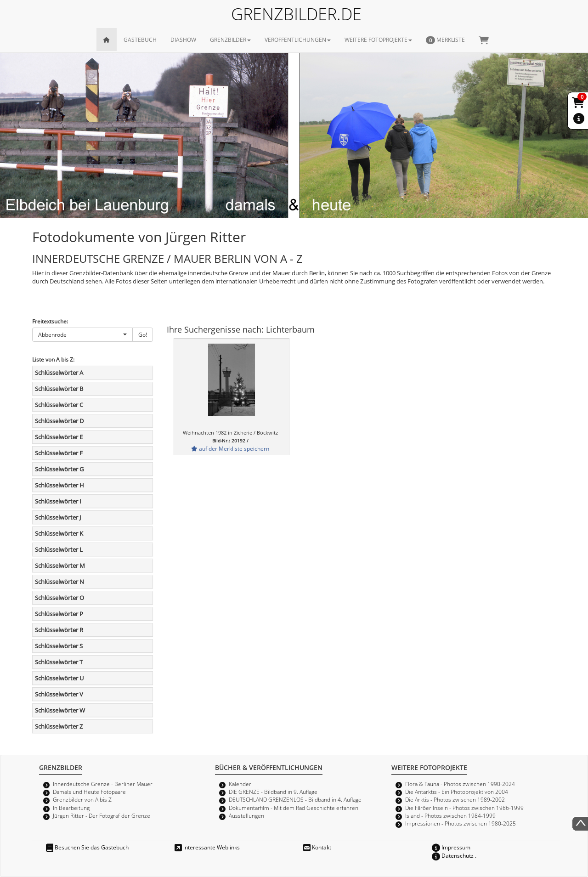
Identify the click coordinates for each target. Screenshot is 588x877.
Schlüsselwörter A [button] (59, 373)
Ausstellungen (246, 815)
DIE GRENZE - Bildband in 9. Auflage (273, 792)
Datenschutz (453, 855)
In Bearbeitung (71, 808)
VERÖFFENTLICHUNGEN (298, 40)
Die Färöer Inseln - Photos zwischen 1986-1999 (464, 808)
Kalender (240, 784)
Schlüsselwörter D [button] (59, 421)
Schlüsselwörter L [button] (59, 549)
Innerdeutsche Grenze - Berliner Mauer (103, 784)
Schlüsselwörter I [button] (58, 501)
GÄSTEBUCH (140, 40)
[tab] (93, 373)
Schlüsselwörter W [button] (60, 710)
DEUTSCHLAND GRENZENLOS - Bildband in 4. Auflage (295, 799)
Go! (143, 334)
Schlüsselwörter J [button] (58, 517)
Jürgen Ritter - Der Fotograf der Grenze (102, 815)
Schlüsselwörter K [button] (59, 533)
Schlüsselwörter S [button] (59, 646)
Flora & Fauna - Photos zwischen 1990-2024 (460, 784)
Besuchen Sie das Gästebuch (87, 847)
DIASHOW (183, 40)
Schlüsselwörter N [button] (59, 582)
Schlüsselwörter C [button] (59, 405)
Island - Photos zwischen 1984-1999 (450, 815)
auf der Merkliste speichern (230, 448)
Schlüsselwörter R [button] (59, 630)
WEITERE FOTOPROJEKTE (378, 40)
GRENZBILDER (230, 40)
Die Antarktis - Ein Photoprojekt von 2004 (457, 792)
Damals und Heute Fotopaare (89, 792)
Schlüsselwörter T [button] (59, 662)
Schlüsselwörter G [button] (59, 469)
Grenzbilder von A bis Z (82, 799)
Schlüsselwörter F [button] (59, 453)
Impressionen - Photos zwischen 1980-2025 (461, 823)
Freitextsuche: (50, 321)
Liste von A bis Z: (53, 359)
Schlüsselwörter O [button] (59, 598)
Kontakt (317, 847)
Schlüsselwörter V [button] (59, 694)
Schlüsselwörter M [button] (60, 566)
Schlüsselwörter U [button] (59, 678)
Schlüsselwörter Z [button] (59, 726)
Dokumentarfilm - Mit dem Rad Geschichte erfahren (294, 808)
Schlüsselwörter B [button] (59, 389)
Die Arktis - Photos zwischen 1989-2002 (455, 799)
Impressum (451, 847)
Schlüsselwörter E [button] (59, 437)
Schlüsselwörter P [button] (59, 614)
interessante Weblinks (207, 847)
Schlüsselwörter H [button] (59, 485)
